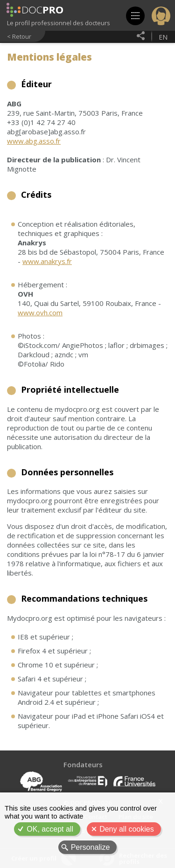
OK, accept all (50, 829)
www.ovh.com (40, 312)
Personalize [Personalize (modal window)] (91, 847)
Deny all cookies (127, 829)
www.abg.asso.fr (34, 141)
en (163, 37)
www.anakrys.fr (47, 261)
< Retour (19, 36)
